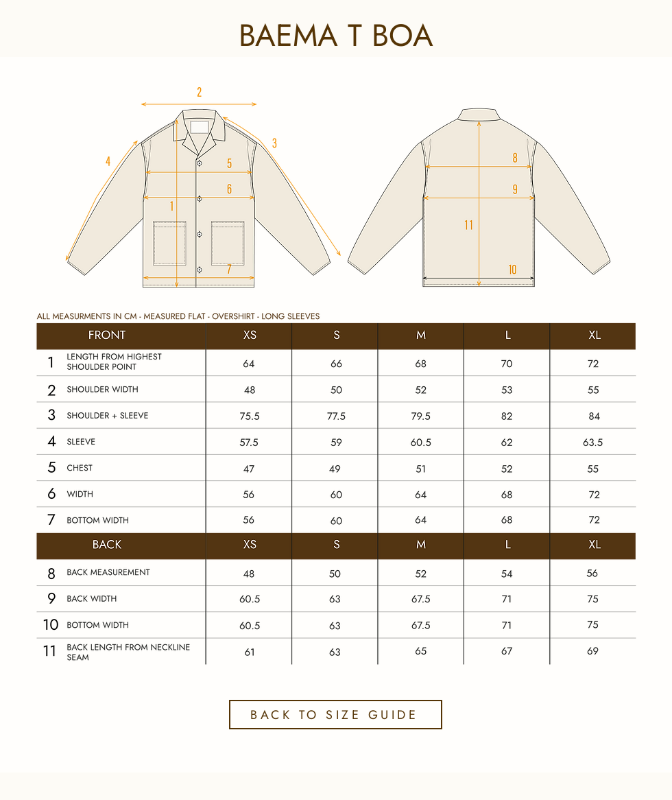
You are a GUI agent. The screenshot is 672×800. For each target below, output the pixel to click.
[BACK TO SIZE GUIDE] (336, 715)
